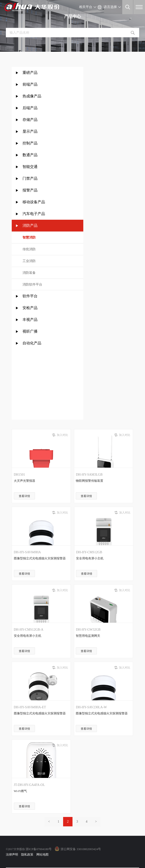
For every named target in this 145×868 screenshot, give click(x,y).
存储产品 (30, 120)
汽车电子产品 (34, 214)
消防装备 (29, 273)
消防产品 (30, 225)
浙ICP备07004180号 (39, 849)
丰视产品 (30, 320)
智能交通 (30, 167)
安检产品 (30, 308)
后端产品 (30, 108)
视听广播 (30, 331)
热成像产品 (32, 96)
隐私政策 (27, 854)
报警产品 (30, 190)
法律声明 (12, 854)
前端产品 (30, 84)
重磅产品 (30, 73)
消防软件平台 (32, 285)
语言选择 (110, 7)
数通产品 (30, 155)
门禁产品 (30, 178)
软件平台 (30, 296)
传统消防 (29, 249)
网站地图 (42, 854)
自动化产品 (32, 343)
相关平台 (86, 7)
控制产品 (31, 143)
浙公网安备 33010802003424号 (81, 849)
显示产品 (30, 131)
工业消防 (29, 261)
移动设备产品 (34, 202)
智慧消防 (29, 237)
